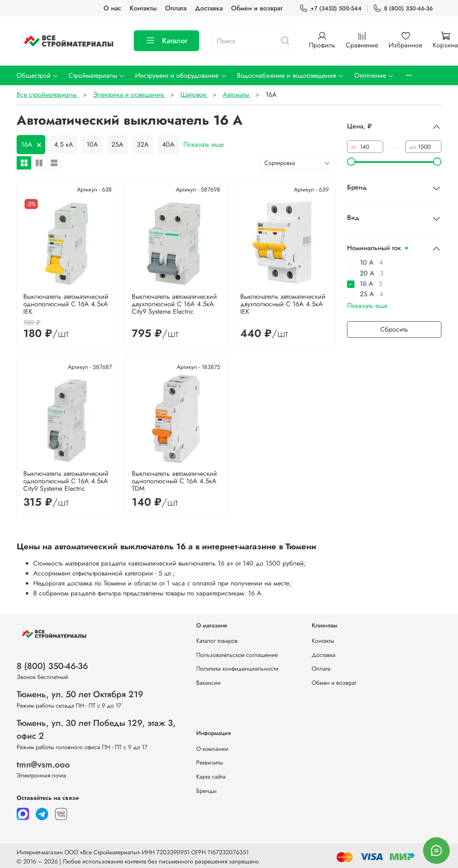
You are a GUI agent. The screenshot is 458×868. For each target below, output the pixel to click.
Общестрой (38, 75)
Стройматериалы (97, 75)
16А (27, 144)
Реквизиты (209, 762)
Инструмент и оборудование (181, 75)
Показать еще (203, 144)
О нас (112, 8)
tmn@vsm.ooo (43, 765)
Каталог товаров (217, 641)
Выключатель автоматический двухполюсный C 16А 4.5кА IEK (283, 304)
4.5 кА (64, 144)
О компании (212, 749)
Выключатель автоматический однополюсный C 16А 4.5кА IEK (66, 304)
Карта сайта (211, 777)
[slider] (351, 162)
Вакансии (208, 683)
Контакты (143, 8)
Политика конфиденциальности (237, 669)
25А (117, 144)
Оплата (176, 8)
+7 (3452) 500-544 (330, 9)
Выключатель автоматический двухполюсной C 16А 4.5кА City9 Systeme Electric (174, 304)
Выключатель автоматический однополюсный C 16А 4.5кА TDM (174, 481)
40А (168, 144)
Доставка (209, 8)
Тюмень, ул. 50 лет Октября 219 (80, 694)
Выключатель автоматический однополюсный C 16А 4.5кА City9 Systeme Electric (66, 481)
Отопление (374, 75)
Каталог (166, 41)
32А (143, 144)
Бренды (206, 791)
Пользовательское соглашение (237, 655)
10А (92, 144)
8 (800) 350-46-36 (403, 9)
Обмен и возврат (257, 8)
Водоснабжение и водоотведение (291, 75)
